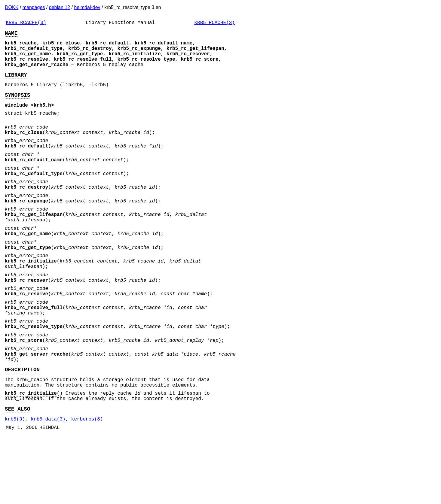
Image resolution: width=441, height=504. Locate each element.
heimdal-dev (87, 7)
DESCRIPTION (22, 429)
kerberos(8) (87, 486)
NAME (11, 35)
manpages (34, 7)
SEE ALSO (17, 475)
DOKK (12, 7)
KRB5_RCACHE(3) (26, 23)
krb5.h (42, 118)
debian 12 (60, 7)
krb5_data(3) (48, 486)
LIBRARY (16, 84)
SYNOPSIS (17, 107)
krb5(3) (15, 486)
